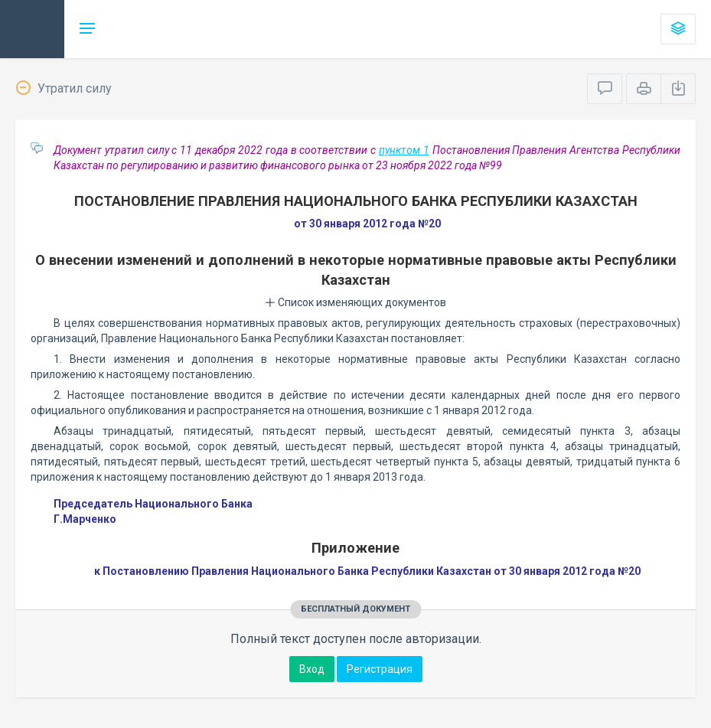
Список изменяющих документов (355, 302)
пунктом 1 (404, 150)
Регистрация (380, 669)
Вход (312, 669)
